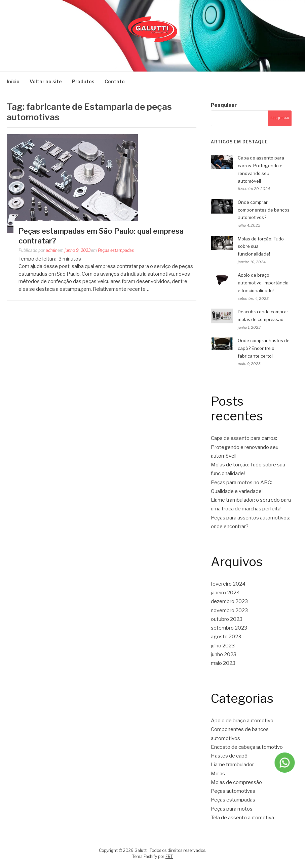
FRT (169, 856)
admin (52, 250)
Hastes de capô (229, 756)
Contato (115, 81)
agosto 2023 (226, 637)
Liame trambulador (232, 765)
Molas (218, 774)
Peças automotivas (233, 791)
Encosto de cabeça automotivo (247, 747)
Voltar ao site (46, 81)
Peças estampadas (116, 250)
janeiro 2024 (225, 593)
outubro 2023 (227, 619)
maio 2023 (223, 663)
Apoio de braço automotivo (242, 721)
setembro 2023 (229, 628)
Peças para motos (232, 809)
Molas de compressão (236, 782)
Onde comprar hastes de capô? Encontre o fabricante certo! (264, 348)
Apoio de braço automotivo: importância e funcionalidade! (263, 283)
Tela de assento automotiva (242, 818)
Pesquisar (224, 105)
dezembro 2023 (229, 601)
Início (13, 81)
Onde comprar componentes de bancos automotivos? (264, 210)
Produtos (83, 81)
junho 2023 (224, 654)
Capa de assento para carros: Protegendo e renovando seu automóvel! (245, 447)
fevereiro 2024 (228, 584)
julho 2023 (223, 646)
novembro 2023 (229, 610)
